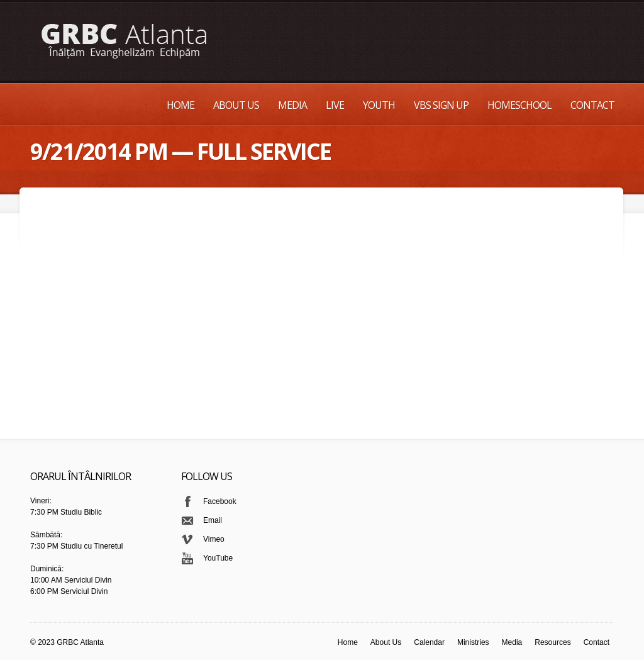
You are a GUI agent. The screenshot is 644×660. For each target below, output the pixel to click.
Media (292, 105)
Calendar (429, 642)
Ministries (473, 642)
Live (335, 105)
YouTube (218, 558)
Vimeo (214, 539)
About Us (236, 105)
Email (213, 520)
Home (180, 105)
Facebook (220, 501)
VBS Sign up (441, 105)
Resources (552, 642)
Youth (379, 105)
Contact (592, 105)
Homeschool (519, 105)
